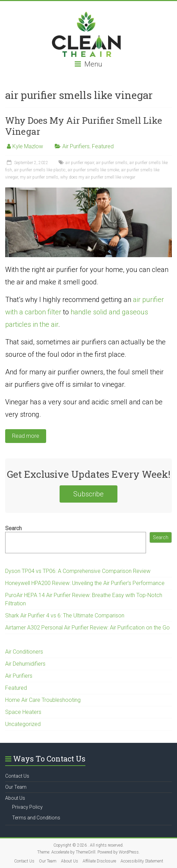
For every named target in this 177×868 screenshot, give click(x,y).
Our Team (16, 787)
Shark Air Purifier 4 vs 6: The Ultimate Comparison (65, 615)
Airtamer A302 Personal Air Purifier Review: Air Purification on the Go (87, 628)
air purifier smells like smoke (93, 170)
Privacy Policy (27, 807)
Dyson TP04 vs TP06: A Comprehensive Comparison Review (78, 571)
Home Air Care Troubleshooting (43, 700)
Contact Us (17, 776)
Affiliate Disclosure (99, 861)
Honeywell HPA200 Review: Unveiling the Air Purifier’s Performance (85, 583)
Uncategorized (23, 724)
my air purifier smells (39, 177)
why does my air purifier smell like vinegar (98, 177)
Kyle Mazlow (28, 146)
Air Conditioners (24, 652)
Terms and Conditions (36, 818)
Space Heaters (23, 712)
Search (13, 528)
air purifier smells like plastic (40, 170)
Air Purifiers (76, 146)
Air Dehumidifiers (25, 664)
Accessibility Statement (142, 861)
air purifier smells (112, 163)
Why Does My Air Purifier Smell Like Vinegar (84, 126)
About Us (15, 798)
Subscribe (88, 494)
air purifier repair (80, 163)
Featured (103, 146)
